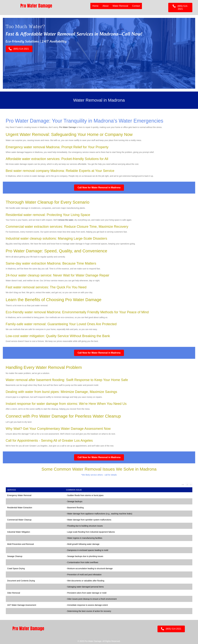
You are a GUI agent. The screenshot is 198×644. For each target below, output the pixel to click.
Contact (136, 6)
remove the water (66, 220)
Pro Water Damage (68, 127)
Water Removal (120, 6)
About (106, 6)
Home (95, 6)
